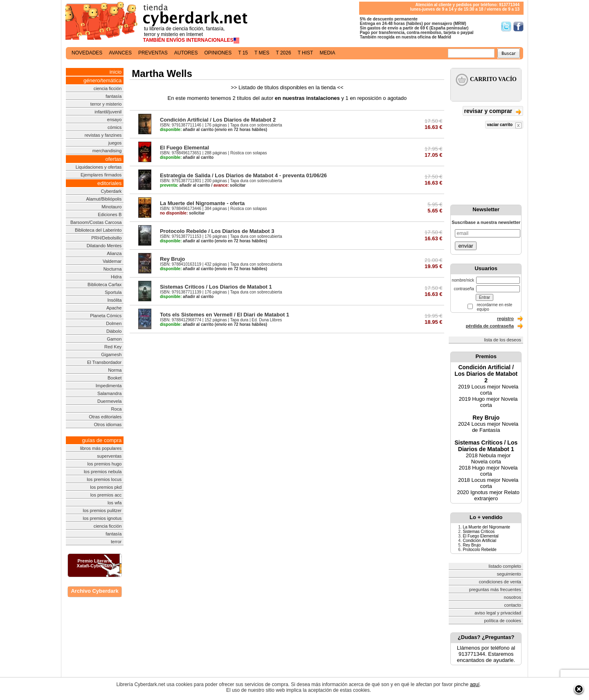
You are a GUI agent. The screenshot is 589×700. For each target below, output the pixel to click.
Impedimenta (109, 386)
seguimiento (509, 574)
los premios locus (104, 479)
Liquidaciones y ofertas (99, 167)
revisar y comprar (493, 112)
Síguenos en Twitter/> (506, 26)
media (327, 53)
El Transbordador (104, 362)
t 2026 (283, 53)
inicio (116, 72)
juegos (115, 143)
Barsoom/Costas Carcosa (96, 222)
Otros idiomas (108, 425)
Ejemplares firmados (101, 175)
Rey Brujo (172, 259)
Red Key (113, 347)
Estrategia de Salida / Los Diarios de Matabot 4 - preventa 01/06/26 (243, 175)
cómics (115, 127)
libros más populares (101, 448)
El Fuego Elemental (184, 148)
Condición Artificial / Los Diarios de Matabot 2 (218, 120)
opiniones (218, 53)
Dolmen (114, 323)
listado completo (505, 566)
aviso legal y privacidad (498, 613)
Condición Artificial (479, 541)
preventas (153, 53)
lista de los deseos (503, 340)
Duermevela (109, 401)
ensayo (114, 120)
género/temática (102, 80)
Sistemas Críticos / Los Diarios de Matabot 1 (216, 287)
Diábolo (114, 331)
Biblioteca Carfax (105, 285)
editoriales (109, 183)
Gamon (114, 339)
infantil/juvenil (108, 112)
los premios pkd (106, 487)
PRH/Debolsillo (106, 238)
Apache (114, 308)
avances (120, 53)
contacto (513, 605)
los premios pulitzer (102, 510)
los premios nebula (103, 472)
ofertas (114, 159)
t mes (262, 53)
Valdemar (112, 261)
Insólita (114, 300)
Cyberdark (111, 191)
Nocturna (113, 269)
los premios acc (106, 495)
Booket (115, 378)
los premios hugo (104, 464)
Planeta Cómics (106, 316)
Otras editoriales (105, 417)
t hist (306, 53)
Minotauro (111, 207)
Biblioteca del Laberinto (98, 230)
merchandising (107, 151)
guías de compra (102, 440)
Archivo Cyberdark (94, 591)
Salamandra (109, 393)
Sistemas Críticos (479, 532)
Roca (117, 409)
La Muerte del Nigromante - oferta (202, 203)
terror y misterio (106, 104)
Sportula (113, 292)
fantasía (114, 96)
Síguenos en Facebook (518, 26)
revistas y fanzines (103, 135)
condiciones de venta (500, 582)
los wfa (115, 503)
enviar (465, 246)
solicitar (229, 185)
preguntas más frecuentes (495, 589)
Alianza (114, 253)
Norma (115, 370)
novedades (87, 53)
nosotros (513, 597)
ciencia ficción (108, 88)
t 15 (243, 53)
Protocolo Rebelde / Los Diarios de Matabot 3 (217, 231)
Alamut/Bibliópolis (104, 199)
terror (116, 542)
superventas (109, 456)
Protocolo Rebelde (479, 550)
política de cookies (503, 621)
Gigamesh (111, 355)
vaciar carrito (504, 125)
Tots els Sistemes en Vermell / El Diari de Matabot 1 (225, 315)
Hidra (116, 277)
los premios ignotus (102, 518)
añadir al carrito (187, 130)
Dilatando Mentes (104, 246)
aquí (475, 684)
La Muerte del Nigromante (486, 527)
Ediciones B (110, 215)
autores (186, 53)
